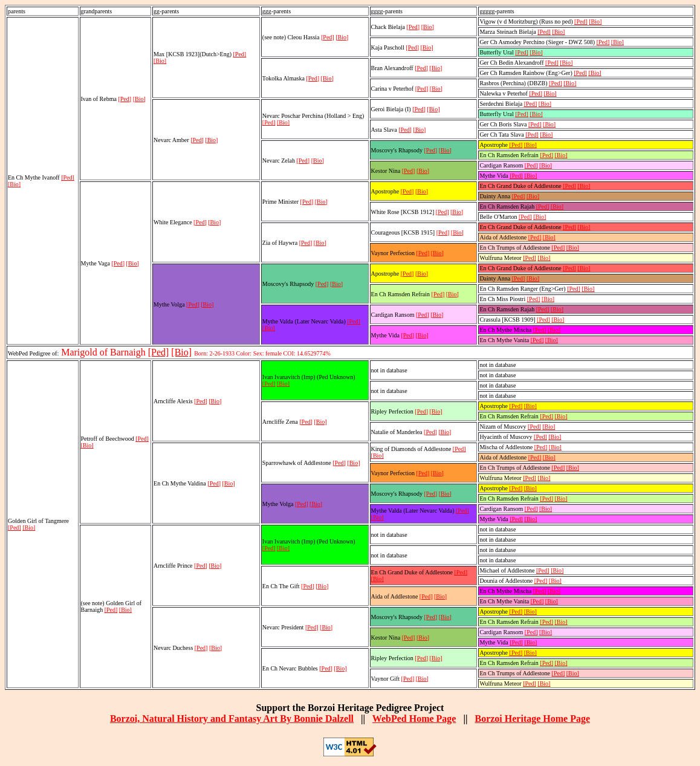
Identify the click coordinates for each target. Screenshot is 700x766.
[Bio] (14, 184)
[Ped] (68, 177)
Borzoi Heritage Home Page (532, 719)
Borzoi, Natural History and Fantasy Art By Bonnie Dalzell (232, 719)
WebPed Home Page (414, 719)
